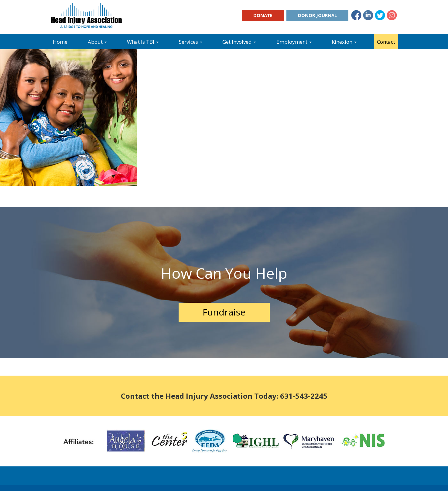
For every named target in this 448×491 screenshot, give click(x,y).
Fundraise (224, 312)
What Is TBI (143, 42)
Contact (386, 42)
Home (60, 42)
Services (191, 42)
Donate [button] (263, 15)
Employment (294, 42)
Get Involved (239, 42)
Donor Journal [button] (317, 15)
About (97, 42)
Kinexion (344, 42)
